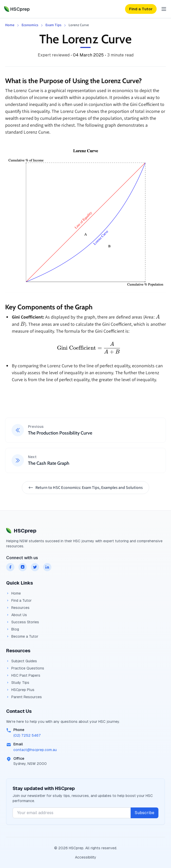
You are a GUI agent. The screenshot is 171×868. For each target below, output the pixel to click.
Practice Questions (25, 668)
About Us (17, 615)
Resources (18, 608)
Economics (30, 25)
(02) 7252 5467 (27, 735)
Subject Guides (22, 661)
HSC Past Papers (23, 675)
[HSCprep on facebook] (10, 567)
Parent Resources (24, 697)
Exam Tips (53, 25)
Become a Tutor (22, 636)
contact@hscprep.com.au (35, 750)
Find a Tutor (19, 600)
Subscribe (145, 813)
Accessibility (86, 857)
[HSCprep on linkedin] (47, 567)
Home (10, 25)
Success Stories (23, 622)
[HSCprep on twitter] (35, 567)
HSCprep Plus (20, 690)
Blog (13, 629)
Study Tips (18, 683)
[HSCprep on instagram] (23, 567)
